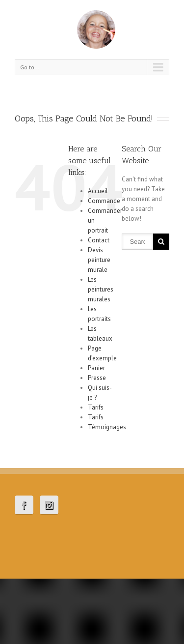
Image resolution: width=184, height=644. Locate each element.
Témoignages (107, 427)
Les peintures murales (101, 289)
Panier (96, 368)
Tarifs (96, 407)
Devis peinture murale (99, 260)
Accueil (98, 191)
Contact (99, 240)
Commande (104, 201)
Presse (97, 378)
